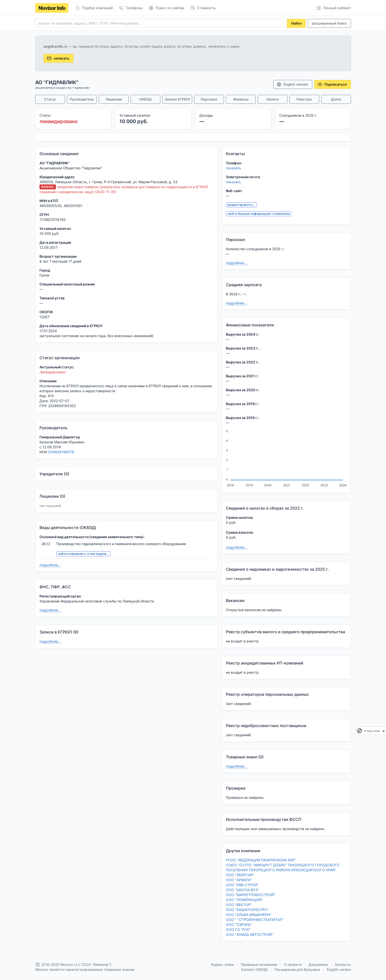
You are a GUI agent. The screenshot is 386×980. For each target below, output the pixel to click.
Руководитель (82, 99)
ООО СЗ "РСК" (238, 929)
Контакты (343, 964)
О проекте (293, 964)
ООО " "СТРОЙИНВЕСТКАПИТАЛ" (255, 920)
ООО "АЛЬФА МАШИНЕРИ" (249, 915)
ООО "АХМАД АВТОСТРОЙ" (250, 934)
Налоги (273, 99)
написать (58, 58)
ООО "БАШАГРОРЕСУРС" (247, 910)
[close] (384, 731)
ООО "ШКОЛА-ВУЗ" (243, 890)
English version (292, 84)
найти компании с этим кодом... (83, 554)
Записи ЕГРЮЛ (177, 99)
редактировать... (241, 205)
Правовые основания (259, 964)
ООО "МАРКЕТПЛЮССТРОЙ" (251, 895)
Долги (336, 99)
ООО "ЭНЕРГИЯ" (240, 875)
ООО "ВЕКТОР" (239, 905)
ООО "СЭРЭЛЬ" (239, 925)
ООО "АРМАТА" (239, 880)
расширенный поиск (329, 23)
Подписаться (332, 84)
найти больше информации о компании (259, 214)
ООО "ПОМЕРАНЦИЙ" (245, 900)
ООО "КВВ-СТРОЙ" (242, 885)
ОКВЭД (145, 99)
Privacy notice (372, 731)
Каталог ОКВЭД (254, 969)
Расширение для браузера (297, 969)
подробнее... (50, 565)
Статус (50, 99)
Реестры (304, 99)
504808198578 (61, 452)
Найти (296, 23)
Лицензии (114, 99)
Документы (318, 964)
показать (233, 168)
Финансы (241, 99)
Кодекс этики (223, 964)
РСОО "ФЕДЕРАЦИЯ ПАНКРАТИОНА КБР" (261, 860)
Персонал (209, 99)
